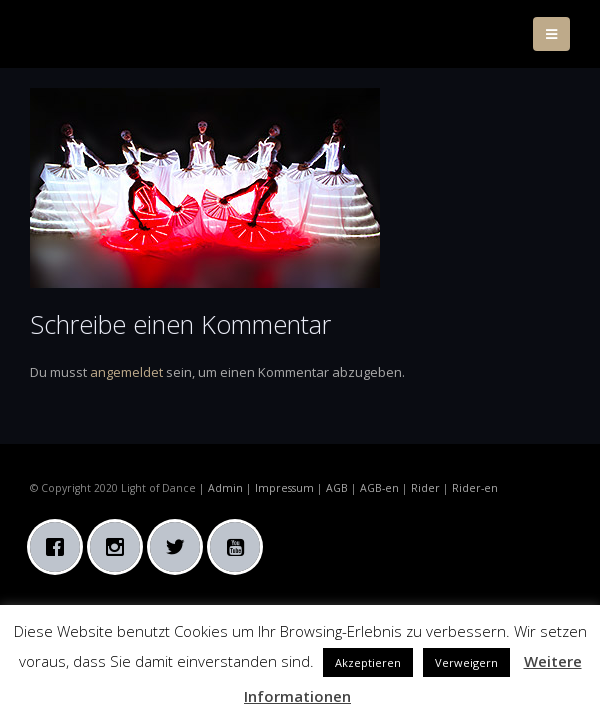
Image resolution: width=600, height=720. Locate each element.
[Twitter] (180, 547)
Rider (425, 488)
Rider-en (475, 488)
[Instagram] (120, 547)
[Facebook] (60, 547)
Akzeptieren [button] (368, 662)
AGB (337, 488)
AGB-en (379, 488)
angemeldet (126, 372)
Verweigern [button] (466, 662)
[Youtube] (240, 547)
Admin (225, 488)
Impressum (284, 488)
